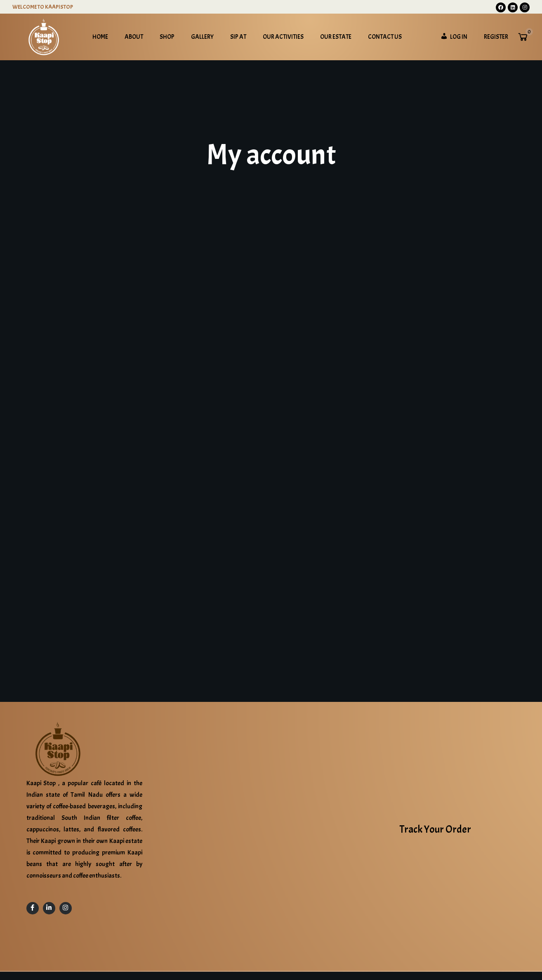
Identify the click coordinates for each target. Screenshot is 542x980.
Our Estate (336, 37)
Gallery (202, 37)
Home (100, 37)
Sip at (238, 37)
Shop (167, 37)
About (134, 37)
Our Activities (283, 37)
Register (496, 37)
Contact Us (385, 37)
